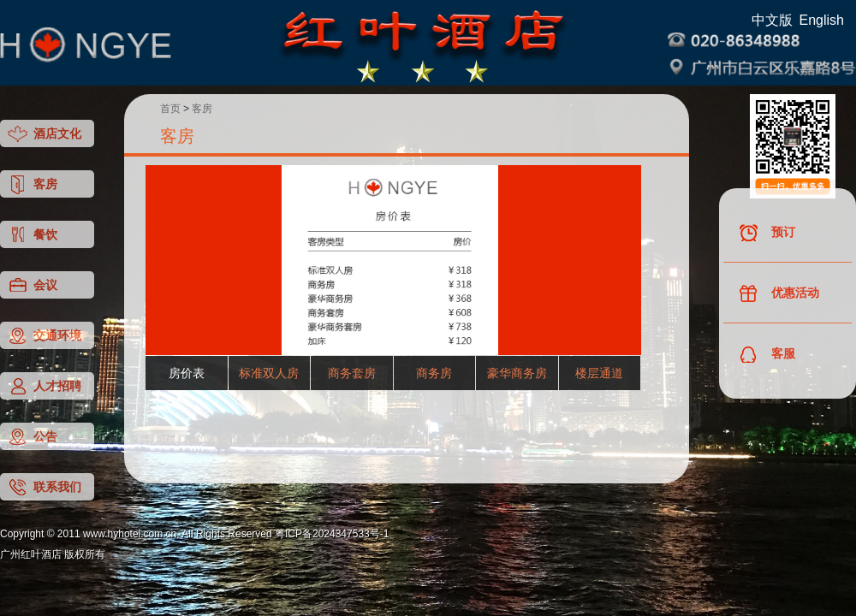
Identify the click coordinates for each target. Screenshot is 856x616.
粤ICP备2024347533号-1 (332, 534)
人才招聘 (44, 386)
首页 (170, 109)
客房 (32, 184)
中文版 (772, 20)
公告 (32, 437)
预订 (767, 233)
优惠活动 (779, 294)
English (822, 20)
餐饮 (32, 235)
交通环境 (44, 336)
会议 (32, 285)
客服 (767, 355)
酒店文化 (44, 134)
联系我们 (44, 487)
